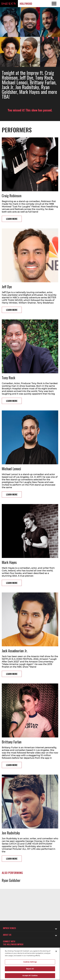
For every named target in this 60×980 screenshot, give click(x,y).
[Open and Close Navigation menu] (54, 4)
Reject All (30, 969)
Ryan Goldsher (11, 880)
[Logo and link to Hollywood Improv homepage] (9, 4)
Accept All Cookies (30, 975)
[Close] (56, 951)
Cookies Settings (30, 962)
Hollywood (26, 4)
